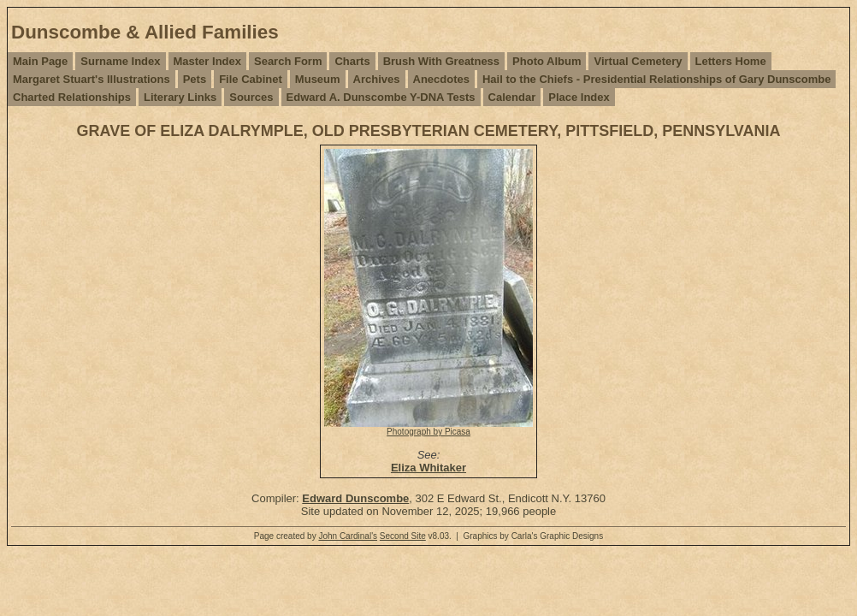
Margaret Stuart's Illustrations (92, 79)
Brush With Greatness (441, 61)
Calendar (512, 97)
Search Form (288, 61)
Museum (318, 79)
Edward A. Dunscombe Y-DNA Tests (381, 97)
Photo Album (547, 61)
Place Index (579, 97)
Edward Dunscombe (355, 498)
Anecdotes (441, 79)
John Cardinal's (348, 536)
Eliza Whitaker (428, 468)
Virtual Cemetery (638, 61)
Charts (352, 61)
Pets (195, 79)
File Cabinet (251, 79)
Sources (251, 97)
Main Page (40, 61)
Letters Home (731, 61)
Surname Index (120, 61)
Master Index (207, 61)
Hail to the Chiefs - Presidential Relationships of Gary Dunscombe (656, 79)
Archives (377, 79)
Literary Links (180, 97)
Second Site (403, 536)
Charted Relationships (72, 97)
